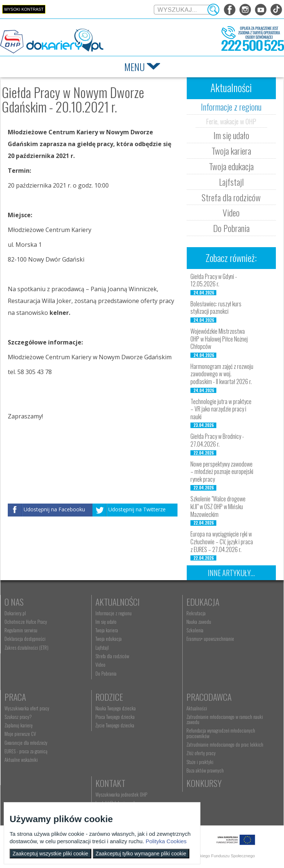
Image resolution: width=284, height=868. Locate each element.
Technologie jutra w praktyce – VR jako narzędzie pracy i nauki (221, 409)
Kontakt (110, 783)
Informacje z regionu (231, 107)
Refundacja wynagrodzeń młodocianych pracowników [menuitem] (221, 733)
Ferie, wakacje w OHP (231, 121)
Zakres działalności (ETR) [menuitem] (26, 647)
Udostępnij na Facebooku (54, 510)
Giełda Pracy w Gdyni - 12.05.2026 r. (214, 280)
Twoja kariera (231, 151)
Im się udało (231, 135)
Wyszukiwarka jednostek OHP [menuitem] (121, 794)
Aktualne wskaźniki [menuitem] (21, 760)
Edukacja (203, 602)
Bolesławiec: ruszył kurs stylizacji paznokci (216, 308)
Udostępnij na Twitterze (137, 510)
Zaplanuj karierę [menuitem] (18, 725)
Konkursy (204, 783)
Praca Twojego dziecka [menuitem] (115, 717)
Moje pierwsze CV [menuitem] (20, 734)
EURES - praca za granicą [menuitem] (26, 751)
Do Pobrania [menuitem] (106, 673)
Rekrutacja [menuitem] (196, 613)
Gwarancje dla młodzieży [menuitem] (26, 743)
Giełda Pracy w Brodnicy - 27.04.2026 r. (217, 440)
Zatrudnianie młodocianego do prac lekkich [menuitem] (225, 744)
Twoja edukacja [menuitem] (109, 639)
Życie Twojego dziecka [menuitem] (115, 725)
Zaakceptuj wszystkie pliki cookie (50, 854)
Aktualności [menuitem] (197, 708)
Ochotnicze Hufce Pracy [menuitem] (26, 622)
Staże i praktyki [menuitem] (200, 762)
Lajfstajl (231, 182)
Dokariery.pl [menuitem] (15, 613)
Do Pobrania (231, 228)
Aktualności (118, 602)
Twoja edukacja (231, 166)
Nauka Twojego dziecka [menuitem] (116, 708)
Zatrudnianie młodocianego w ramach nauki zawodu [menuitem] (225, 719)
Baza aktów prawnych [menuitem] (205, 770)
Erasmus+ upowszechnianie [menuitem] (210, 639)
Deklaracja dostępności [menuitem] (25, 639)
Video (231, 212)
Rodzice (109, 697)
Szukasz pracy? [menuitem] (18, 717)
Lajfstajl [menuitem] (102, 647)
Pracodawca (209, 697)
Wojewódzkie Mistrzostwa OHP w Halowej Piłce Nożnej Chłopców (219, 339)
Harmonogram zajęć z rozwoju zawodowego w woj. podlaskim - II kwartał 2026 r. (222, 374)
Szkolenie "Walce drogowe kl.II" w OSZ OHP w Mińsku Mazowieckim (218, 507)
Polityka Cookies (166, 841)
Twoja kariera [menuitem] (107, 630)
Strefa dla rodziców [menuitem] (112, 656)
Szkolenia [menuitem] (195, 630)
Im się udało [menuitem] (106, 622)
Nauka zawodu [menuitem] (199, 622)
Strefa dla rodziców (231, 197)
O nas (14, 602)
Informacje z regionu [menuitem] (114, 613)
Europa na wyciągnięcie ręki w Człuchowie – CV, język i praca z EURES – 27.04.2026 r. (222, 542)
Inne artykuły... (231, 573)
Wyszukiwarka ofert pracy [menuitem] (27, 708)
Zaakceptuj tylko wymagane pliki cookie (141, 854)
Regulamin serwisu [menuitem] (21, 630)
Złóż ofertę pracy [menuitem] (201, 753)
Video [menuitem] (100, 665)
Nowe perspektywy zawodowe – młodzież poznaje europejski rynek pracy (222, 472)
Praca (15, 697)
